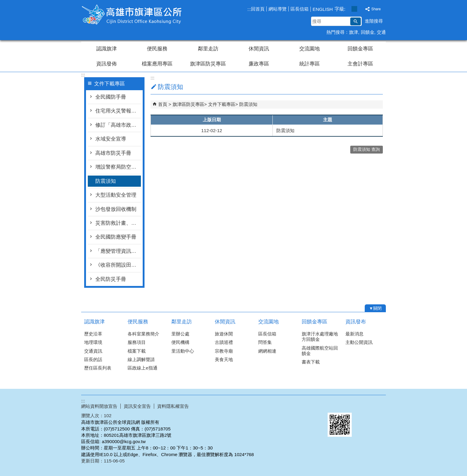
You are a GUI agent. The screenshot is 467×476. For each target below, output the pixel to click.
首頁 (163, 104)
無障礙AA (364, 405)
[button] (356, 21)
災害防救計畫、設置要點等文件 (118, 223)
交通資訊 (93, 351)
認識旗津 (106, 49)
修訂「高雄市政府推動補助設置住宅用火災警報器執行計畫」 (118, 125)
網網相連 (267, 351)
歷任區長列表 (98, 368)
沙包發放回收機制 (116, 209)
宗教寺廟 (224, 351)
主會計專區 (360, 64)
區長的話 (93, 359)
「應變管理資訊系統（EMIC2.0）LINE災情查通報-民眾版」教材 (118, 251)
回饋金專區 (360, 49)
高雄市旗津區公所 (132, 15)
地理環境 (93, 342)
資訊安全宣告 (137, 406)
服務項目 (137, 342)
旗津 (354, 32)
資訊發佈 (106, 64)
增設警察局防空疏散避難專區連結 (118, 167)
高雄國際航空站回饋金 (320, 351)
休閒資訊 (259, 49)
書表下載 (311, 362)
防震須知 (106, 181)
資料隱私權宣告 (173, 406)
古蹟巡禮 (224, 342)
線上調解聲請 (141, 359)
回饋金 (368, 32)
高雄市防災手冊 (113, 153)
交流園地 (310, 49)
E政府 (334, 405)
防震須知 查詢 (367, 149)
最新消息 (354, 334)
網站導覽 (278, 9)
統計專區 (310, 64)
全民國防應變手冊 (116, 237)
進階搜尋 (374, 21)
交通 (381, 32)
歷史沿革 (93, 334)
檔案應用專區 (157, 64)
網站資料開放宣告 (99, 406)
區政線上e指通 (142, 368)
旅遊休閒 (224, 334)
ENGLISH (323, 9)
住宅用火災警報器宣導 (118, 111)
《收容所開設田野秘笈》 (118, 265)
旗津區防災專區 (208, 64)
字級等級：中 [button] (354, 9)
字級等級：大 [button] (361, 9)
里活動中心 (183, 351)
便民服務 (157, 49)
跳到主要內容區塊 (3, 3)
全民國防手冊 (111, 97)
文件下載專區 (222, 104)
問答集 (265, 342)
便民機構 (180, 342)
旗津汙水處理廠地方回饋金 (320, 336)
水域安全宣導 (111, 139)
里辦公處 (180, 334)
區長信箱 (300, 9)
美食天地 (224, 359)
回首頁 (258, 9)
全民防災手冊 (111, 279)
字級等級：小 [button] (348, 9)
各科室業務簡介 (143, 334)
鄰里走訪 (208, 49)
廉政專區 (259, 64)
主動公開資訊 (359, 342)
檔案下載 (137, 351)
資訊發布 (356, 322)
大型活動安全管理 (116, 195)
